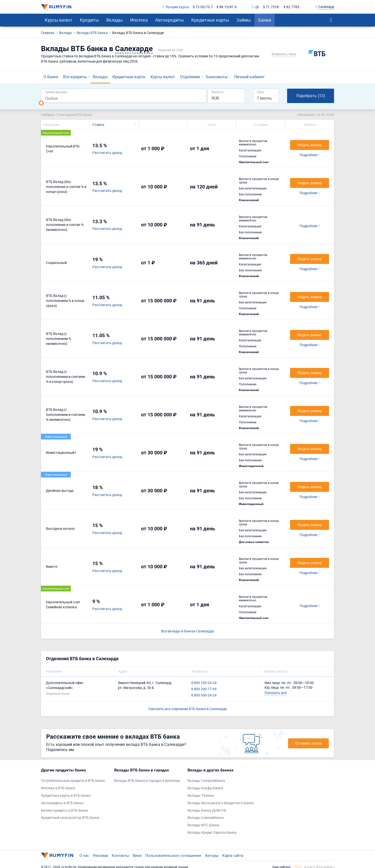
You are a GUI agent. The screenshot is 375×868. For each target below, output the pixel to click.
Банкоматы (217, 77)
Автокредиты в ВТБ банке (62, 803)
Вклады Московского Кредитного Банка (221, 803)
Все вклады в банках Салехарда (187, 631)
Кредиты (89, 20)
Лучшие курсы (176, 7)
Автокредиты (169, 20)
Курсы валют (59, 20)
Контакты (120, 855)
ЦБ (256, 7)
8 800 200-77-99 (204, 689)
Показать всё (276, 693)
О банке (51, 77)
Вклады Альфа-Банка (205, 788)
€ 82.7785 (291, 7)
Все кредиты (75, 77)
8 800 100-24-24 (204, 683)
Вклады (114, 20)
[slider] (41, 103)
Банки (265, 20)
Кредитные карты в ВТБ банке (66, 795)
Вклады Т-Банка (201, 795)
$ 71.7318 (271, 7)
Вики (137, 855)
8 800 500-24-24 (204, 695)
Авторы (212, 855)
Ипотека (139, 20)
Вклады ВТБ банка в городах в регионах (147, 780)
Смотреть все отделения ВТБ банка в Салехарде (187, 709)
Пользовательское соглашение (173, 855)
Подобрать (311, 96)
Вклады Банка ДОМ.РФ (207, 810)
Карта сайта (233, 855)
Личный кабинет (249, 77)
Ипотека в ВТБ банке (58, 788)
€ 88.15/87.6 (227, 7)
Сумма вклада (56, 92)
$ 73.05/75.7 (203, 7)
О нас (84, 855)
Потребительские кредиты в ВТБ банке (73, 780)
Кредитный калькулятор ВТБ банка (70, 817)
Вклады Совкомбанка (206, 817)
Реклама (100, 855)
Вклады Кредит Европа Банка (212, 832)
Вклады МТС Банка (203, 825)
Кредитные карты (210, 20)
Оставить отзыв (309, 743)
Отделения (190, 77)
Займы (244, 20)
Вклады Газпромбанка (206, 780)
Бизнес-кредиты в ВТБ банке (64, 810)
